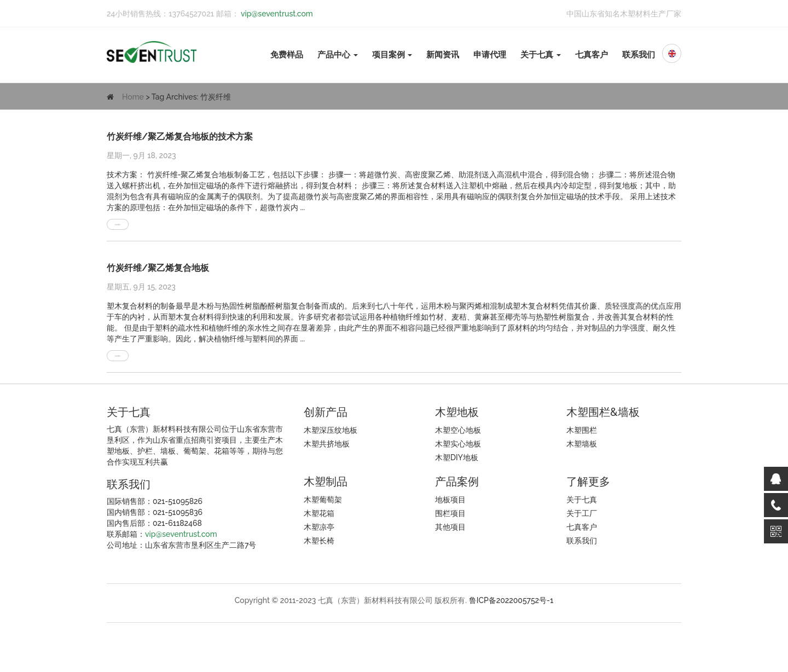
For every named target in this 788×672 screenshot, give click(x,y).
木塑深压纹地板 (331, 430)
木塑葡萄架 (323, 500)
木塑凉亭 (319, 527)
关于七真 (541, 55)
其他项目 (450, 527)
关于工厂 (582, 513)
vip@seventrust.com (276, 14)
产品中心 (338, 55)
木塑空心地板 (458, 430)
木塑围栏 (582, 430)
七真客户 (592, 55)
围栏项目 (450, 513)
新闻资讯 (443, 55)
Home (133, 97)
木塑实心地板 (458, 444)
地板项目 (450, 500)
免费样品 (287, 55)
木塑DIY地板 (457, 457)
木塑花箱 (319, 513)
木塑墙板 (582, 444)
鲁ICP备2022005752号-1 (511, 600)
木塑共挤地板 (327, 444)
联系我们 (639, 55)
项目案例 (392, 55)
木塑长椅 (319, 541)
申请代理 (490, 55)
